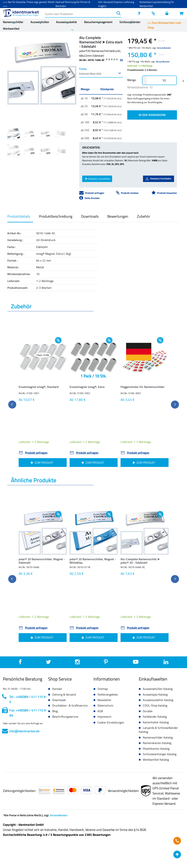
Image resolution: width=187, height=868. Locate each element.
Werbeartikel (11, 29)
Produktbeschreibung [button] (56, 216)
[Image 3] (61, 133)
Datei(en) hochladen (159, 179)
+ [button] (183, 81)
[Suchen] (119, 13)
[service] (140, 13)
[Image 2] (45, 133)
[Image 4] (14, 151)
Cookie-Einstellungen (111, 722)
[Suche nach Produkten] (80, 13)
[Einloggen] (168, 13)
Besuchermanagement (98, 22)
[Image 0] (14, 133)
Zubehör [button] (144, 216)
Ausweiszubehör (67, 22)
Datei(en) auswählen (97, 179)
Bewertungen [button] (118, 216)
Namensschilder (13, 22)
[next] (175, 405)
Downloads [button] (90, 216)
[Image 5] (29, 151)
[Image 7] (61, 151)
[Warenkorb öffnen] (182, 13)
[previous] (12, 405)
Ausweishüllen (40, 22)
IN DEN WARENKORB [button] (152, 115)
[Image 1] (29, 133)
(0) (121, 60)
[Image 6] (45, 151)
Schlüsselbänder (130, 22)
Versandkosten (164, 48)
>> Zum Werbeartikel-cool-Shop (165, 25)
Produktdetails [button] (19, 216)
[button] (43, 388)
